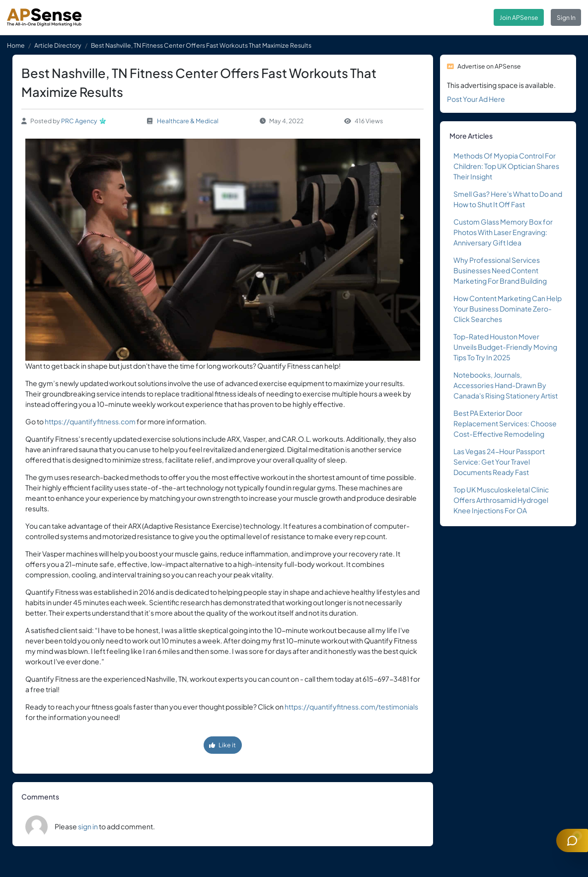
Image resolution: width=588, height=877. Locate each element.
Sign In (566, 17)
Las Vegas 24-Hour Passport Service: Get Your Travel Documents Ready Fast (499, 462)
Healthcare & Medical (188, 121)
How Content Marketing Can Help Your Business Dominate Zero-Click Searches (508, 309)
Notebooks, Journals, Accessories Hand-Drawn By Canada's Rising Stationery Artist (506, 385)
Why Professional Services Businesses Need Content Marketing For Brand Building (500, 270)
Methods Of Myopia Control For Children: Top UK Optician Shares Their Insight (506, 166)
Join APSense (519, 17)
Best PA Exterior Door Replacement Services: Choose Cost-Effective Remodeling (505, 423)
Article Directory (58, 45)
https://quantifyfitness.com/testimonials (351, 707)
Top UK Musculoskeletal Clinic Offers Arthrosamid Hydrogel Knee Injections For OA (501, 500)
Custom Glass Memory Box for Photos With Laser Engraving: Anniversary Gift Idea (503, 232)
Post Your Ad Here (476, 99)
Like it (222, 745)
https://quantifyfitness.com (90, 421)
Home (16, 45)
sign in (88, 826)
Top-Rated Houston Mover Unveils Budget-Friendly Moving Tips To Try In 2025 (505, 347)
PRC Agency (79, 121)
